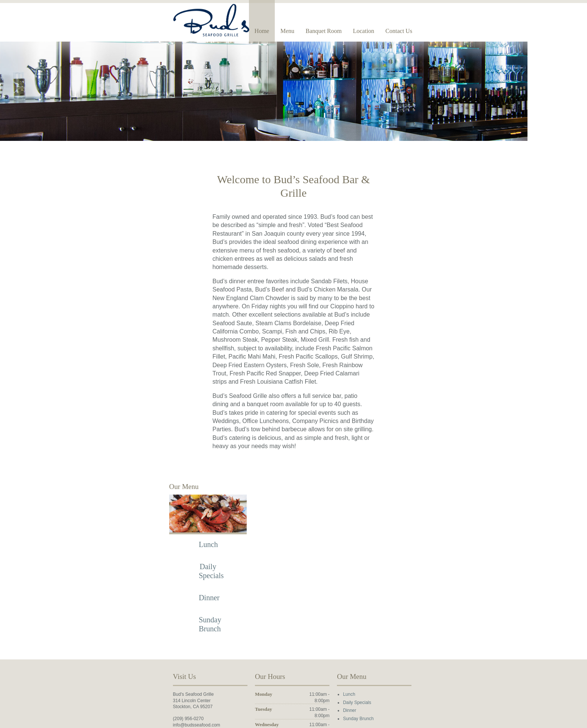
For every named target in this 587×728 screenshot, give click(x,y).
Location (453, 31)
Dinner (147, 519)
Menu (376, 31)
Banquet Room (413, 31)
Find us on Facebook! (108, 658)
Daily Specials (388, 623)
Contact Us (488, 31)
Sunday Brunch (389, 640)
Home (351, 31)
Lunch (147, 466)
